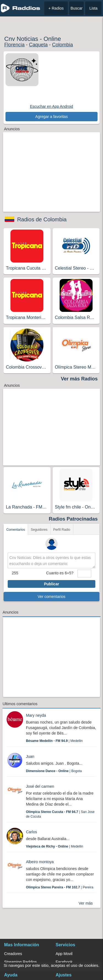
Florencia (14, 45)
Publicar (51, 584)
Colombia (62, 45)
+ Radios (56, 8)
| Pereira (59, 887)
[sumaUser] (84, 574)
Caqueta (38, 45)
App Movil (64, 954)
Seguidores (39, 530)
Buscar (77, 8)
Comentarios (16, 530)
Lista (93, 8)
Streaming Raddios (20, 962)
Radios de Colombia (42, 219)
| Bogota (54, 771)
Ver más (86, 903)
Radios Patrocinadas (73, 519)
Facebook (64, 962)
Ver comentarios (51, 597)
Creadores (13, 954)
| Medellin (54, 741)
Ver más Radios (79, 379)
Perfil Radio (62, 530)
